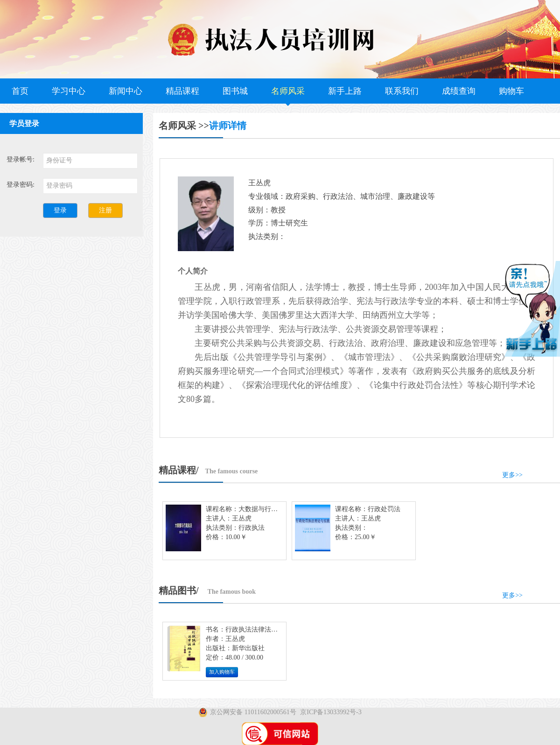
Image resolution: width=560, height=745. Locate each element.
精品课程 (182, 91)
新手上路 (345, 91)
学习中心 (69, 91)
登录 (60, 210)
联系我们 (402, 91)
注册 (105, 210)
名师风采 (288, 91)
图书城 (235, 91)
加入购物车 (222, 672)
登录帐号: (21, 159)
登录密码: (21, 185)
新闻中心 (126, 91)
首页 (20, 91)
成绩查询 (459, 91)
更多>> (512, 475)
